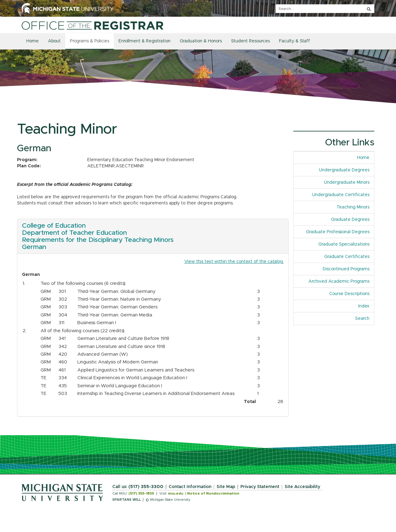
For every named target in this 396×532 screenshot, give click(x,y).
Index (364, 306)
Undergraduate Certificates (341, 195)
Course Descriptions (349, 294)
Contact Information (190, 487)
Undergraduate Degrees (344, 170)
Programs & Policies (90, 41)
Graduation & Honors (201, 41)
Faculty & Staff (295, 41)
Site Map (226, 487)
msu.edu (176, 493)
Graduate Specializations (344, 244)
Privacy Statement (260, 487)
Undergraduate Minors (347, 182)
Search (362, 319)
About (54, 41)
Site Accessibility (302, 487)
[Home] (93, 25)
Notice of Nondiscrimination (213, 493)
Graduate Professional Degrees (338, 232)
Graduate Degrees (350, 220)
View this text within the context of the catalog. (234, 262)
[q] (325, 9)
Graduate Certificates (347, 257)
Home (32, 41)
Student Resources (250, 41)
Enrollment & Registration (144, 41)
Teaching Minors (353, 207)
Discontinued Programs (346, 269)
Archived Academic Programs (339, 281)
